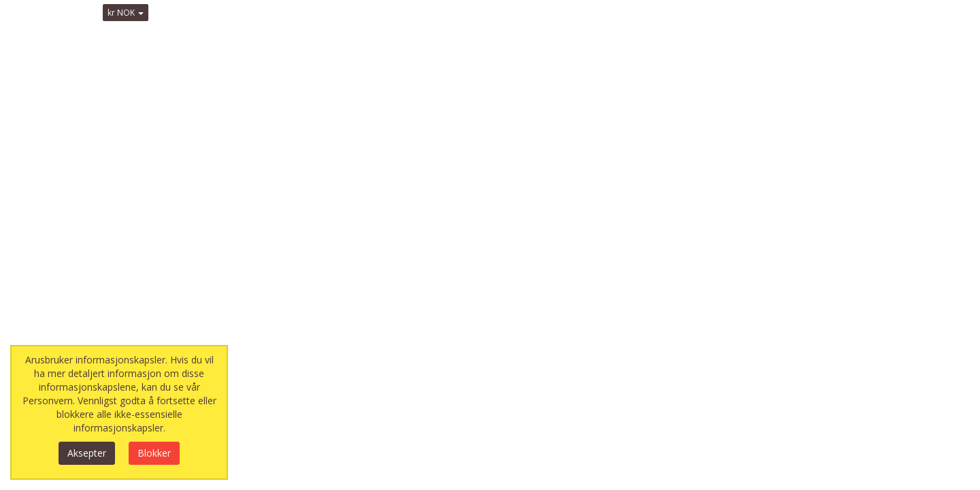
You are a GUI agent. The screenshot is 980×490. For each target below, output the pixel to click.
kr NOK (126, 13)
